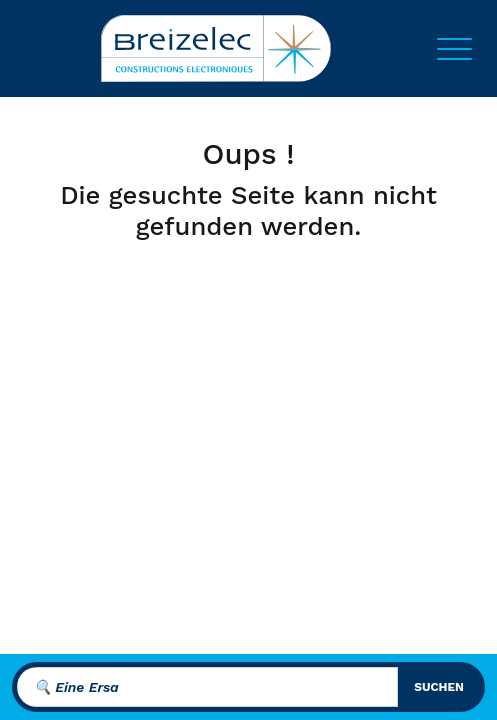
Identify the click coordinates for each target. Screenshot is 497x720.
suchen (439, 687)
